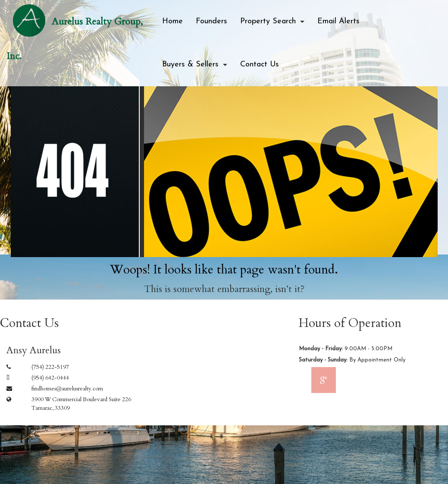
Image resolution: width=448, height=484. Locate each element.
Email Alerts (338, 21)
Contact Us (260, 64)
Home (172, 21)
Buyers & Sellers (190, 64)
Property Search (268, 21)
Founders (211, 21)
